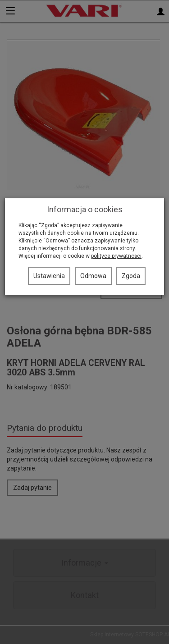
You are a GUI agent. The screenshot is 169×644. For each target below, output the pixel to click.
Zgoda (131, 276)
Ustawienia (49, 276)
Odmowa (93, 276)
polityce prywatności (116, 256)
